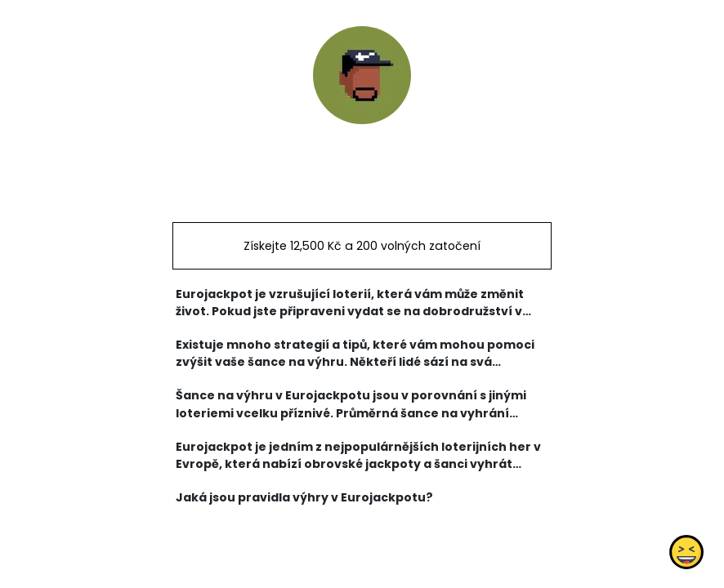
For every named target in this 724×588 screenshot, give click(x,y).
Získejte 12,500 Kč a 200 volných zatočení (362, 246)
